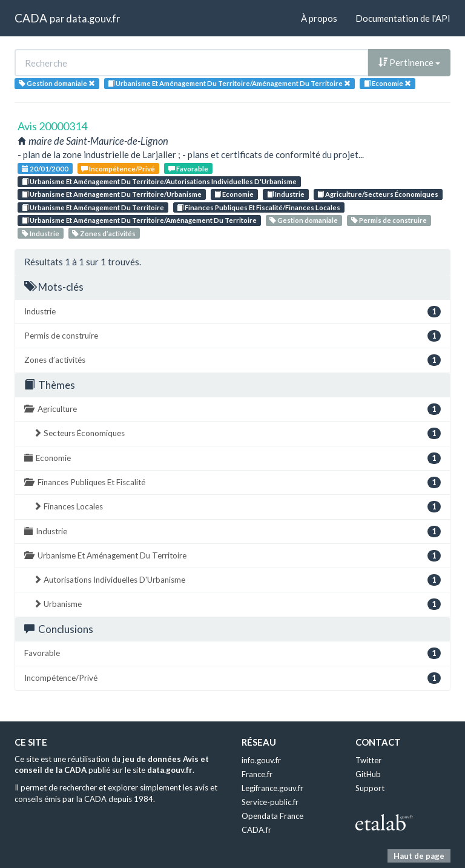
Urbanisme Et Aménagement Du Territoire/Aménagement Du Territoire (139, 220)
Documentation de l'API (403, 18)
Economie (234, 194)
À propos (319, 18)
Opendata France (272, 816)
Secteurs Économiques (237, 433)
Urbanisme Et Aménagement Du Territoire (93, 207)
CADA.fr (256, 830)
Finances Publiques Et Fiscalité (232, 482)
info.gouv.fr (261, 760)
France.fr (257, 774)
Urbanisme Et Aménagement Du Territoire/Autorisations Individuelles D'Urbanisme (159, 181)
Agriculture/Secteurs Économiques (378, 194)
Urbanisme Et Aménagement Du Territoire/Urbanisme (112, 194)
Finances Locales (237, 507)
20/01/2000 (45, 169)
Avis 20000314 (52, 126)
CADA (31, 18)
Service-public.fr (270, 802)
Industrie (286, 194)
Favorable (188, 169)
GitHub (368, 774)
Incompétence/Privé (118, 169)
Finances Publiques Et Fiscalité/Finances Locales (259, 207)
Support (370, 788)
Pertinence (409, 62)
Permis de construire (389, 220)
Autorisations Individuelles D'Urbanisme (237, 580)
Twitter (368, 760)
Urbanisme (237, 604)
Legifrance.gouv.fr (272, 788)
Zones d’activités (104, 234)
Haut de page (419, 856)
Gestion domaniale (304, 220)
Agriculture (232, 409)
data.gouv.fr (93, 18)
